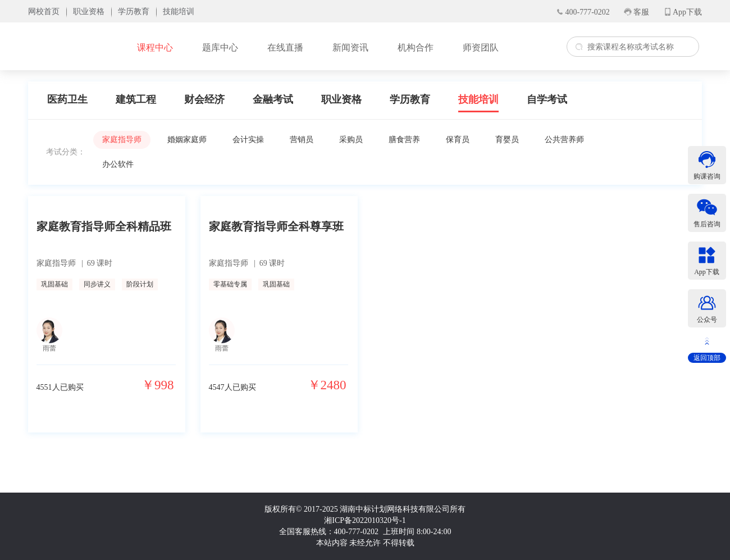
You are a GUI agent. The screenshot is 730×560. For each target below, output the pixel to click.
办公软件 (118, 164)
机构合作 (416, 47)
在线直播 (285, 47)
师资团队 (481, 47)
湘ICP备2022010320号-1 (365, 520)
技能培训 (478, 99)
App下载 (687, 12)
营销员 (302, 140)
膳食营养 (404, 140)
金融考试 (273, 99)
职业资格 (341, 99)
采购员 (351, 140)
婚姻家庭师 (187, 140)
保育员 (458, 140)
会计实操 (248, 140)
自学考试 (547, 99)
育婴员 (507, 140)
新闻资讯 (350, 47)
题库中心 (220, 47)
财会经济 (204, 99)
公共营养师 (564, 140)
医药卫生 (67, 99)
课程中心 (155, 47)
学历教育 (410, 99)
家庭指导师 (122, 140)
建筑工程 (136, 99)
